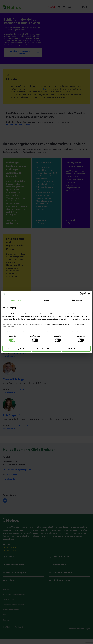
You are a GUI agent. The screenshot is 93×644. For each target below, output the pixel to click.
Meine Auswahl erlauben (47, 349)
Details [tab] (46, 300)
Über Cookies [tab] (77, 300)
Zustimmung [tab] (16, 300)
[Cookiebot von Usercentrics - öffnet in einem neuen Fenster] (81, 294)
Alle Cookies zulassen (76, 349)
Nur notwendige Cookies (17, 349)
